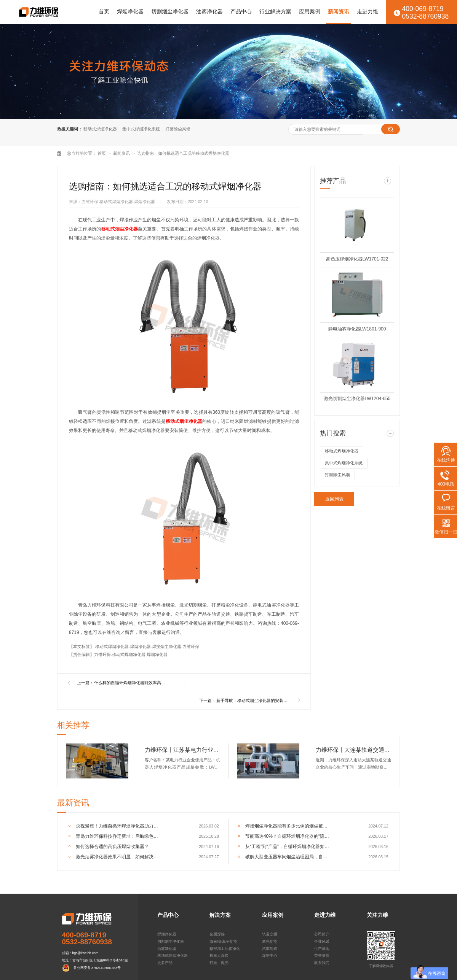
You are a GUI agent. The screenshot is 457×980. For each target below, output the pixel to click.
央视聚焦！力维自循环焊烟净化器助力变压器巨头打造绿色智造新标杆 (119, 826)
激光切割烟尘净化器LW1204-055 (357, 399)
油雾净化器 (209, 12)
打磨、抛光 (219, 963)
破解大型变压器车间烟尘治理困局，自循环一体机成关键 (288, 857)
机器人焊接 (219, 955)
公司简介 (322, 934)
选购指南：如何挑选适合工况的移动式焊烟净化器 (183, 153)
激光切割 (270, 941)
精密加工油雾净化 (225, 949)
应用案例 (310, 12)
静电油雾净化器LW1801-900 (357, 329)
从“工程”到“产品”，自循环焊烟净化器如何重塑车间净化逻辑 (288, 847)
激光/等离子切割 (223, 941)
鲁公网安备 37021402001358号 (97, 968)
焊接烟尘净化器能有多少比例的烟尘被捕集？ (288, 826)
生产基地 (322, 949)
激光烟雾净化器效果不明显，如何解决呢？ (119, 857)
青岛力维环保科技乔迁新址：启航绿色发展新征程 (119, 836)
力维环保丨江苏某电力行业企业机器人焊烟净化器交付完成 (183, 750)
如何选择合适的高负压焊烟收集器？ (112, 847)
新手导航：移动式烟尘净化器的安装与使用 (253, 700)
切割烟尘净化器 (170, 12)
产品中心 (241, 12)
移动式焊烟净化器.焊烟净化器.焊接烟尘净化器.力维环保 (147, 646)
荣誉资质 (322, 955)
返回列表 (334, 499)
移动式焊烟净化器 (100, 129)
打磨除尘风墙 (178, 129)
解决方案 (220, 915)
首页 (104, 12)
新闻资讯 (339, 12)
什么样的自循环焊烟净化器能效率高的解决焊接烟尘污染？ (131, 683)
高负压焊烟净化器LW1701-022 (357, 259)
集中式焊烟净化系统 (141, 129)
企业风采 (322, 941)
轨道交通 (270, 934)
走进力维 (368, 12)
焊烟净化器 (130, 12)
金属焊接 (217, 934)
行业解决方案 (275, 12)
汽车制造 (270, 949)
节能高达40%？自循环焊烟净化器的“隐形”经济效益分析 (288, 836)
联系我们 (322, 963)
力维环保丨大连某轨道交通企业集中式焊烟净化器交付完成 (354, 750)
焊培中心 (270, 955)
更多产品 (165, 963)
